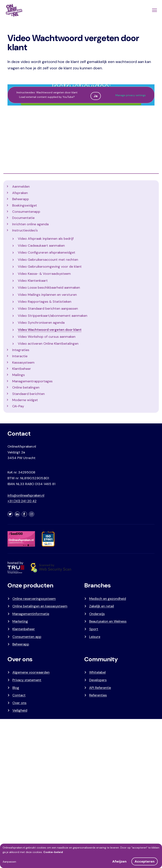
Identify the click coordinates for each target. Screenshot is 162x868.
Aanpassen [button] (9, 862)
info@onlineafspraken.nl (26, 495)
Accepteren (145, 861)
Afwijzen (119, 861)
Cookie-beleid (53, 852)
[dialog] (81, 856)
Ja (96, 96)
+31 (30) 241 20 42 (22, 501)
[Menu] (154, 10)
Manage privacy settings (131, 95)
